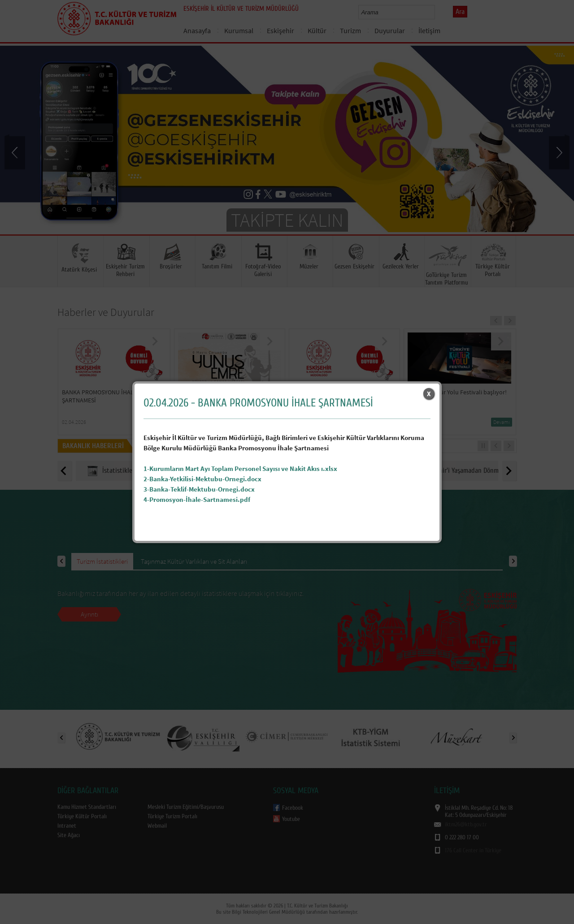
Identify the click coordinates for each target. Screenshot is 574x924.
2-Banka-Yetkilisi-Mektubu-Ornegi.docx (202, 479)
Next (558, 152)
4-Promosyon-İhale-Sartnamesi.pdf (197, 499)
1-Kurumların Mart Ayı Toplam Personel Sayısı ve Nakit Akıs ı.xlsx (240, 468)
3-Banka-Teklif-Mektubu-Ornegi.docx (199, 489)
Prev (16, 152)
